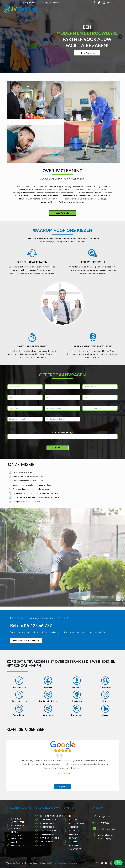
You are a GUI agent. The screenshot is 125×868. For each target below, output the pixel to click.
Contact (73, 838)
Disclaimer (73, 845)
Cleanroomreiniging (49, 838)
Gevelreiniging (47, 834)
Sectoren (73, 827)
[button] (118, 863)
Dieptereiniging (47, 842)
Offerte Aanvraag (77, 831)
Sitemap (73, 863)
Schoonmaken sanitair (50, 820)
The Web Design (62, 863)
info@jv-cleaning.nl (51, 3)
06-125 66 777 (28, 3)
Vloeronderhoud (48, 823)
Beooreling (74, 842)
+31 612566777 (102, 823)
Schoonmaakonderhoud (51, 816)
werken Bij (73, 834)
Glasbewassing (47, 827)
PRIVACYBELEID (75, 849)
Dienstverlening (76, 823)
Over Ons (73, 820)
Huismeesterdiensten (50, 831)
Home (71, 816)
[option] (62, 764)
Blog (42, 845)
